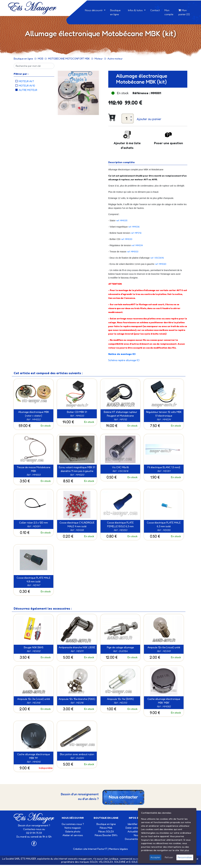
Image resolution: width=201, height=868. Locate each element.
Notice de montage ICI (122, 354)
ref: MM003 (133, 251)
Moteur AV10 (27, 86)
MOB (41, 59)
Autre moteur (115, 59)
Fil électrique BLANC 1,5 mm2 (164, 467)
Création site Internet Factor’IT (90, 849)
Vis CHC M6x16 (120, 467)
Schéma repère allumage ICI (124, 360)
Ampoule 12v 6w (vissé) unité (164, 647)
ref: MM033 (127, 239)
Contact (155, 10)
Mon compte (169, 12)
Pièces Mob (106, 828)
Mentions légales (118, 849)
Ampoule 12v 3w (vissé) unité (34, 699)
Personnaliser (185, 857)
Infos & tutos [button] (136, 10)
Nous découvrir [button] (94, 10)
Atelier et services (73, 835)
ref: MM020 (161, 264)
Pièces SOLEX (106, 831)
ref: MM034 (137, 245)
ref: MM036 (134, 227)
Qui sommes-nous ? (73, 824)
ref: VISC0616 (157, 258)
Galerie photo (73, 831)
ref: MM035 (122, 220)
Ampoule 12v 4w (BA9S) (120, 699)
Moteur (99, 59)
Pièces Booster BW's (106, 835)
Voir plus (184, 850)
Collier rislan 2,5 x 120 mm (34, 523)
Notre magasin (73, 828)
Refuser (169, 857)
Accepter (155, 857)
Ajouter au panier (149, 119)
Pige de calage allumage (120, 647)
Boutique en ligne (115, 12)
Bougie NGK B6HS (34, 647)
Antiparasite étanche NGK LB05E (77, 647)
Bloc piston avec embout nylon (77, 754)
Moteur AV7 (26, 81)
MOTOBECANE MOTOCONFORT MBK (69, 59)
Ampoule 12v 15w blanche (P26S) (77, 699)
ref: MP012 (136, 233)
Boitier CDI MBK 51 (77, 412)
